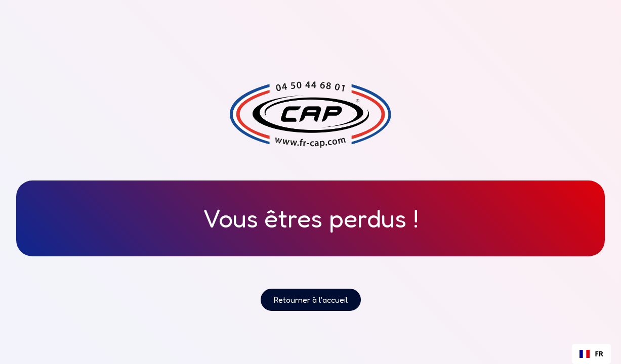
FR (591, 354)
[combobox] (591, 354)
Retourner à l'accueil (311, 300)
